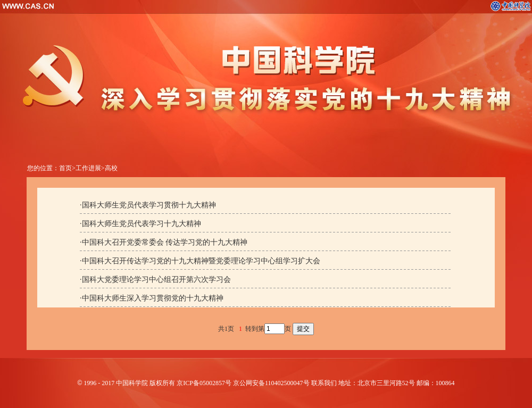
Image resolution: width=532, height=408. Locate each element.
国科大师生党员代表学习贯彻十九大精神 (149, 205)
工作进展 (88, 168)
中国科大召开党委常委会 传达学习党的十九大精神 (165, 242)
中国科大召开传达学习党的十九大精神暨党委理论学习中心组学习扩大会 (201, 261)
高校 (111, 168)
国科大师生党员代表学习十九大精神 (142, 224)
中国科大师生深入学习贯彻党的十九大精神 (153, 298)
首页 (65, 168)
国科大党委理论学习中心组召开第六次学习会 (156, 280)
